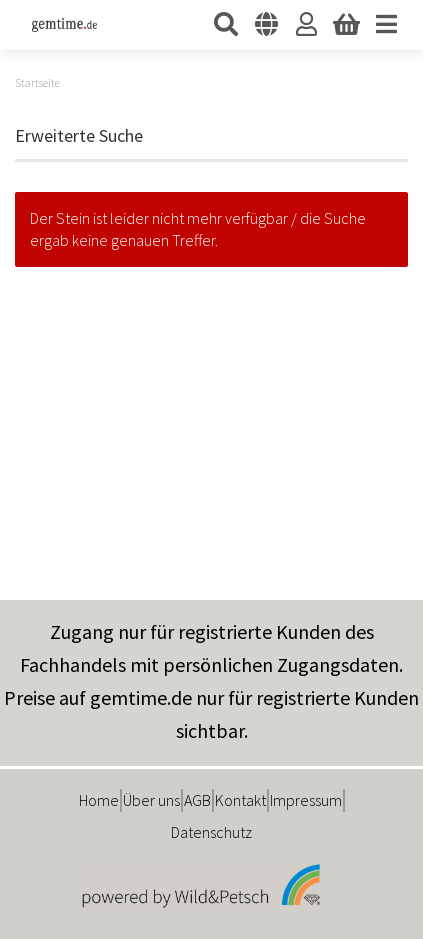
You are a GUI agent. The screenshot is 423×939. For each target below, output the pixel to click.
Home (99, 800)
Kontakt (240, 800)
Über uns (151, 800)
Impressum (306, 800)
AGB (197, 800)
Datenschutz (211, 832)
